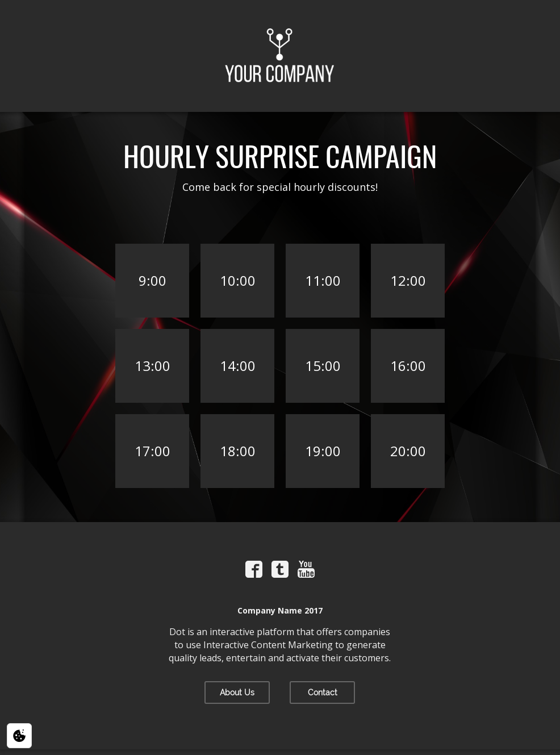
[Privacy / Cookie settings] (19, 736)
